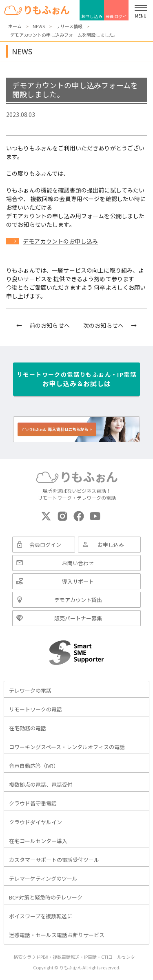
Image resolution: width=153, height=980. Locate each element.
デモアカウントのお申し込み (60, 241)
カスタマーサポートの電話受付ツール (54, 860)
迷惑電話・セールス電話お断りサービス (57, 935)
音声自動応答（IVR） (34, 766)
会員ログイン (116, 17)
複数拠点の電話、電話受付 (41, 784)
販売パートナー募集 (78, 618)
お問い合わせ (78, 563)
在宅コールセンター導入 (38, 841)
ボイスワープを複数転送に (41, 916)
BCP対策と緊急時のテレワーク (46, 897)
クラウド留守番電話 (33, 803)
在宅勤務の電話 (28, 728)
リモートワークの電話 (35, 709)
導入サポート (78, 581)
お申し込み (92, 16)
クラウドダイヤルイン (35, 822)
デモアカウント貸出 (78, 600)
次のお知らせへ (103, 325)
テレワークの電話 (30, 690)
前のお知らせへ (50, 325)
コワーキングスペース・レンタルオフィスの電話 (67, 747)
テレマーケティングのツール (43, 878)
